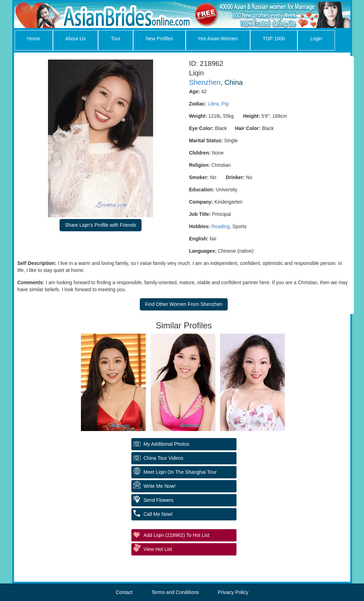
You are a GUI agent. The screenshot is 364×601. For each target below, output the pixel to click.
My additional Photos (167, 444)
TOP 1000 (274, 39)
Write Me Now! (160, 486)
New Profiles (160, 39)
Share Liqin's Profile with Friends (100, 225)
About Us (76, 39)
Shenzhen (205, 82)
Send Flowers (159, 500)
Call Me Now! (158, 514)
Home (34, 39)
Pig (225, 104)
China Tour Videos (164, 458)
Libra (213, 104)
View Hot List (158, 549)
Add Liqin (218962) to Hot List (177, 535)
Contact (124, 592)
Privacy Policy (233, 592)
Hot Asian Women (218, 39)
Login (316, 39)
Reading (220, 226)
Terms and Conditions (175, 592)
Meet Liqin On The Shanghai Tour (180, 472)
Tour (115, 39)
